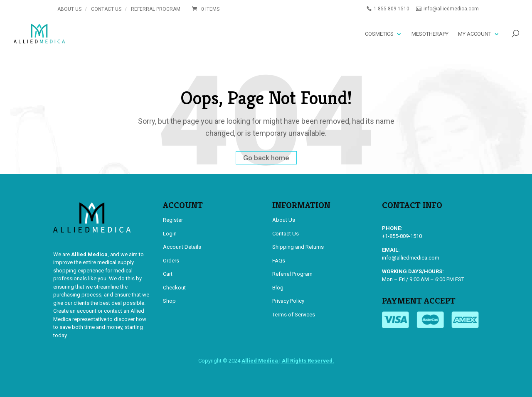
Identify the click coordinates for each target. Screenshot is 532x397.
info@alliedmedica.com (411, 258)
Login (170, 234)
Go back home (266, 158)
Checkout (174, 288)
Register (173, 220)
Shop (169, 301)
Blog (278, 288)
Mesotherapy (430, 34)
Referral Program (156, 9)
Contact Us (106, 9)
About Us (69, 9)
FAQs (279, 261)
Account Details (182, 247)
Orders (171, 261)
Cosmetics (379, 34)
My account (475, 34)
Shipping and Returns (298, 247)
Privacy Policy (288, 301)
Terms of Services (294, 315)
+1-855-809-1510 (402, 236)
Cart (168, 274)
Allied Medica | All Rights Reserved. (288, 361)
